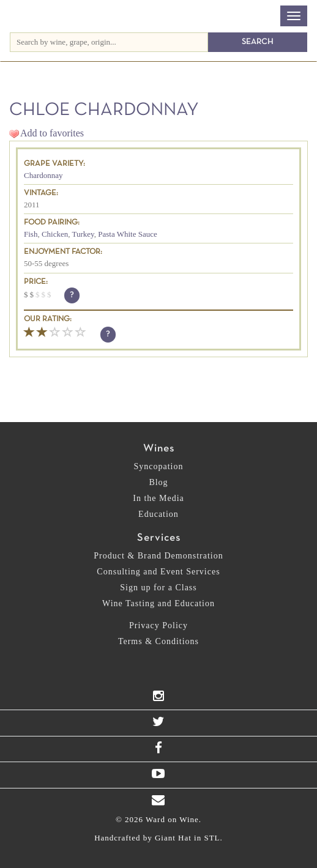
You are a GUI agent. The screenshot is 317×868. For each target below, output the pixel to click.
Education (158, 514)
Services (159, 538)
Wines (159, 449)
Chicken (55, 234)
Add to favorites (52, 133)
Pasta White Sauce (128, 234)
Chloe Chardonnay (104, 110)
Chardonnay (43, 175)
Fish (31, 234)
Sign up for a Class (158, 588)
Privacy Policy (158, 625)
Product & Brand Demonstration (158, 556)
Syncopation (159, 466)
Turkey (83, 234)
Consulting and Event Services (158, 572)
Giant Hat (173, 838)
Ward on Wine (82, 17)
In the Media (158, 498)
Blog (158, 482)
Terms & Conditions (158, 641)
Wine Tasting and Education (158, 603)
